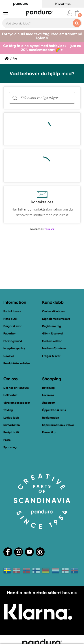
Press (7, 440)
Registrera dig (52, 326)
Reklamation (51, 418)
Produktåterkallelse (16, 363)
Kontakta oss (12, 311)
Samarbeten (12, 425)
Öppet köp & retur (54, 410)
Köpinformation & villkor (58, 425)
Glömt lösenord (52, 333)
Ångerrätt (49, 403)
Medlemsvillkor (52, 341)
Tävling (8, 410)
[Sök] (15, 98)
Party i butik (11, 432)
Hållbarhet (10, 395)
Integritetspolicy (14, 348)
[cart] (77, 13)
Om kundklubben (53, 311)
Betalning (48, 388)
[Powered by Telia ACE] (42, 229)
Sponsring (10, 447)
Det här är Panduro (16, 388)
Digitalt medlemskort (56, 319)
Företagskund (13, 341)
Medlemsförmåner (54, 348)
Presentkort (50, 432)
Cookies (9, 356)
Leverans (48, 395)
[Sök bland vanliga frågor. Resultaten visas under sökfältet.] (46, 98)
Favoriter (10, 333)
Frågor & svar (13, 326)
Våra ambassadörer (17, 403)
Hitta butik (10, 319)
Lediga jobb (11, 418)
